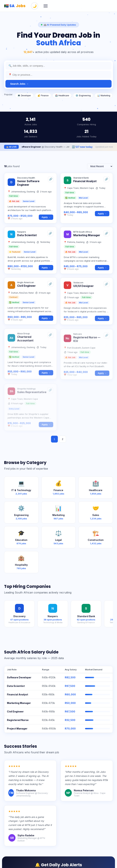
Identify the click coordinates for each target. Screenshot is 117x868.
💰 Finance (43, 96)
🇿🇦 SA (15, 6)
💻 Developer (24, 96)
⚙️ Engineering (83, 96)
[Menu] (46, 6)
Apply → (46, 219)
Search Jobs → (19, 84)
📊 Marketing (104, 96)
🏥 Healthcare (62, 96)
